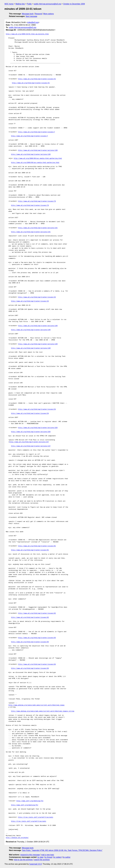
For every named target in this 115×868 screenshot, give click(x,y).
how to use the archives (23, 860)
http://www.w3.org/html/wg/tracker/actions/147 (29, 442)
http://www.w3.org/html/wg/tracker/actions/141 (38, 228)
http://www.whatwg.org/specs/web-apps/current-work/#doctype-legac (36, 705)
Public (29, 4)
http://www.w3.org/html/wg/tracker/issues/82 (37, 613)
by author (67, 857)
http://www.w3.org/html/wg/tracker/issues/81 (37, 546)
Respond (39, 14)
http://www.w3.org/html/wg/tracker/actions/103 (38, 428)
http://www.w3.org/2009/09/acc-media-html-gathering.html (38, 158)
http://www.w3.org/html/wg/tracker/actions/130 (38, 150)
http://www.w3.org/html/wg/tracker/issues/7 (36, 132)
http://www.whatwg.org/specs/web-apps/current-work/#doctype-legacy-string (43, 711)
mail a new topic (48, 855)
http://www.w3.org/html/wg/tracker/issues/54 (37, 409)
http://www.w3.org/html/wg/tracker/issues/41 (37, 79)
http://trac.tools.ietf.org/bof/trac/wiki (36, 817)
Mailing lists (20, 4)
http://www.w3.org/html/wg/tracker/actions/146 (38, 326)
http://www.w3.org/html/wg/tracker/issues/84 (37, 664)
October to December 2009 (74, 4)
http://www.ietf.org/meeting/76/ (30, 801)
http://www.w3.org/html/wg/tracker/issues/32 (37, 297)
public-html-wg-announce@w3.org (47, 4)
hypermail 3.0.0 (35, 864)
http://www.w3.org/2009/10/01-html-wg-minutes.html (27, 34)
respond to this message (30, 855)
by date (40, 857)
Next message (31, 16)
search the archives (42, 860)
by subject (57, 857)
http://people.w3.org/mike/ (17, 838)
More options (49, 14)
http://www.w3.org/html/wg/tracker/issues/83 (37, 638)
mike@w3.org (33, 22)
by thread (48, 857)
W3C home (9, 4)
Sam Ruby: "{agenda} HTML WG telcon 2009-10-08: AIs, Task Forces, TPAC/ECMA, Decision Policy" (62, 850)
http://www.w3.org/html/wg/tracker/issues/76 (37, 201)
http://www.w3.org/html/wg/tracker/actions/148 (38, 344)
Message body (28, 14)
